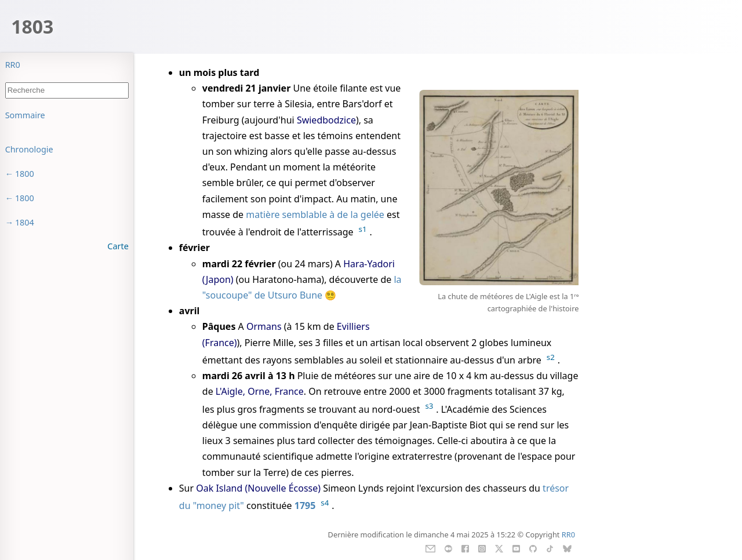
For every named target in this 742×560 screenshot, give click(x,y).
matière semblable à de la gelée (315, 214)
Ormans (264, 326)
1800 (25, 174)
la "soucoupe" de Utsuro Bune (302, 287)
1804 (25, 222)
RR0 (13, 65)
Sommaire (25, 115)
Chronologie (29, 149)
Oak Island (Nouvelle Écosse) (258, 488)
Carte (118, 246)
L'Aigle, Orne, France (260, 391)
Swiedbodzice (326, 120)
